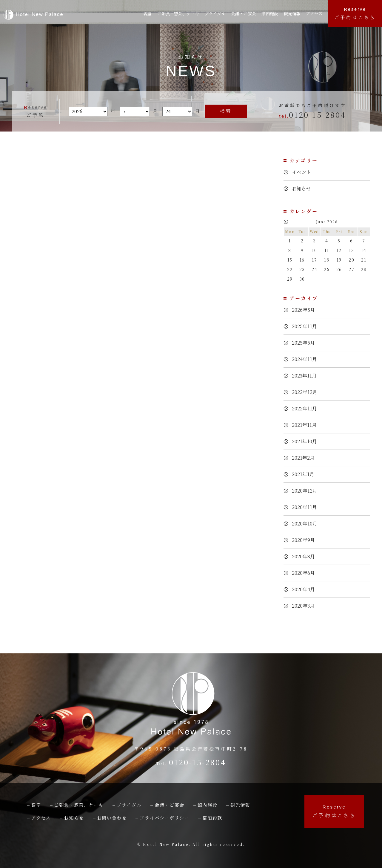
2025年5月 (305, 343)
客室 (148, 13)
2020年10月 (306, 524)
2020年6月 (305, 573)
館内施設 (272, 13)
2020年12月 (306, 491)
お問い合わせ (112, 818)
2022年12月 (306, 392)
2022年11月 (306, 408)
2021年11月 (306, 425)
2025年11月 (306, 326)
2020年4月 (305, 589)
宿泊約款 (212, 818)
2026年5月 (305, 310)
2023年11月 (306, 376)
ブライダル (217, 13)
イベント (302, 172)
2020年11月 (306, 507)
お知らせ (302, 189)
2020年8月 (305, 556)
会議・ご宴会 (170, 805)
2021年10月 (306, 441)
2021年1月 (305, 474)
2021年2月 (305, 458)
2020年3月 (305, 606)
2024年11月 (306, 359)
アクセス (316, 13)
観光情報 (294, 13)
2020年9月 (305, 540)
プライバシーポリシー (164, 818)
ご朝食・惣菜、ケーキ (179, 13)
